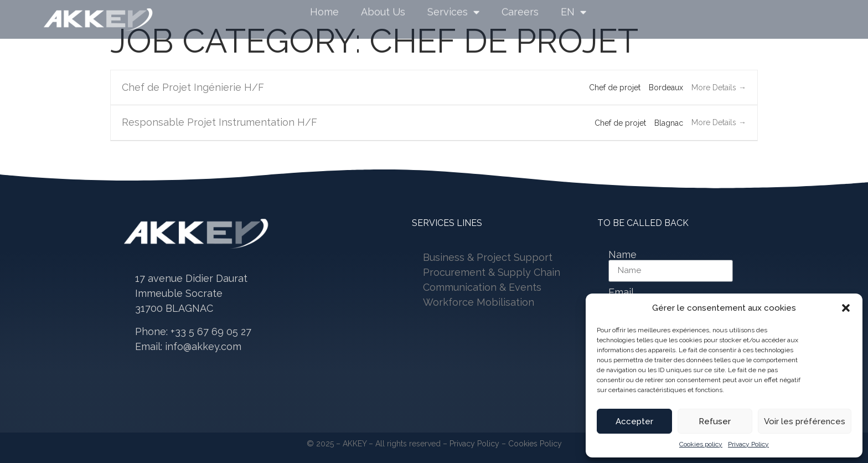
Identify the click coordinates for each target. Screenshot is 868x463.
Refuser (715, 421)
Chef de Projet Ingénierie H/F (193, 87)
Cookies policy (701, 444)
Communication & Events (482, 287)
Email (621, 292)
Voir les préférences (805, 421)
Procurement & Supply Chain (492, 272)
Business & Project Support (488, 257)
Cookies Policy (535, 444)
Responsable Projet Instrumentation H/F (219, 122)
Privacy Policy (748, 444)
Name (622, 255)
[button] (846, 308)
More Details (719, 88)
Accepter (634, 421)
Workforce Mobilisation (479, 302)
